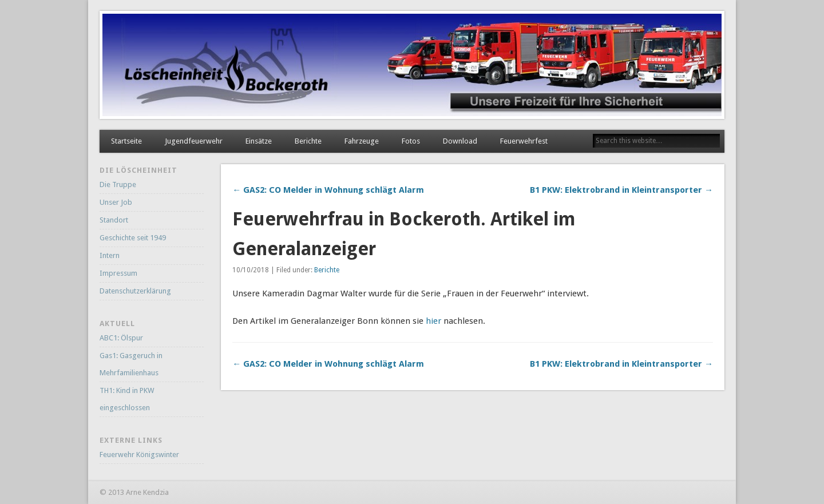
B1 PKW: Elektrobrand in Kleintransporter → (621, 190)
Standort (114, 220)
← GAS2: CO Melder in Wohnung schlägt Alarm (328, 190)
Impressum (118, 273)
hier (433, 321)
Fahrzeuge (362, 141)
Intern (110, 255)
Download (460, 141)
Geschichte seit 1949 (133, 238)
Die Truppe (118, 184)
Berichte (308, 141)
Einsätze (259, 141)
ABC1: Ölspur (121, 338)
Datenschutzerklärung (135, 291)
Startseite (126, 141)
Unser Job (116, 202)
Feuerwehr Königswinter (139, 455)
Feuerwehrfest (524, 141)
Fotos (411, 141)
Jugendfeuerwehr (194, 141)
